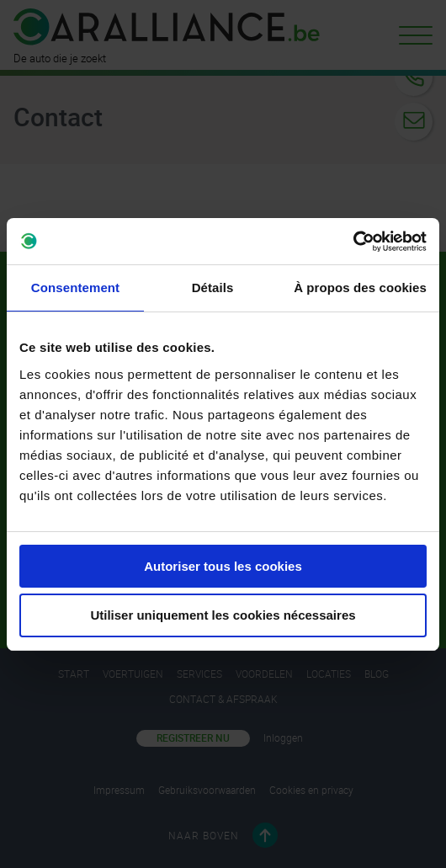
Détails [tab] (213, 288)
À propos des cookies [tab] (360, 288)
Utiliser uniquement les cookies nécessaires (223, 615)
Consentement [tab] (75, 288)
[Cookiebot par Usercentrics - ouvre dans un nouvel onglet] (353, 242)
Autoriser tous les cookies (223, 566)
